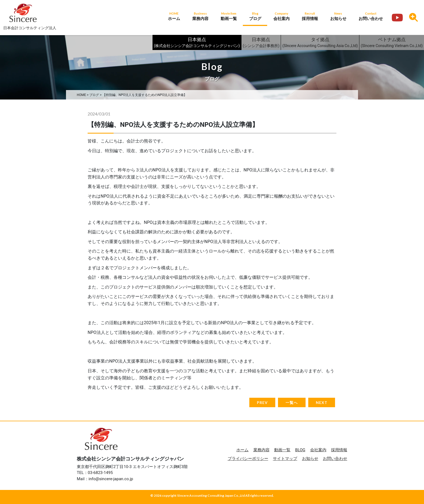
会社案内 (318, 450)
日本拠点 (197, 43)
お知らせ (310, 459)
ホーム (242, 450)
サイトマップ (285, 459)
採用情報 (339, 450)
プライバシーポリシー (248, 459)
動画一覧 (282, 450)
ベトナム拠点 (392, 43)
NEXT (322, 402)
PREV (262, 402)
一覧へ (292, 402)
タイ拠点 (320, 43)
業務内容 (261, 450)
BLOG (300, 450)
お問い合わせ (335, 459)
